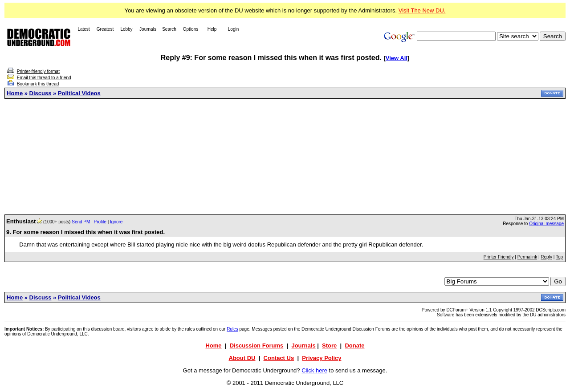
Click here (314, 370)
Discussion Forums (257, 346)
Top (559, 257)
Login (233, 29)
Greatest (105, 29)
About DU (242, 358)
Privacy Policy (322, 358)
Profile (100, 222)
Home (15, 93)
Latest (83, 29)
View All (397, 58)
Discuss (41, 93)
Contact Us (279, 358)
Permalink (527, 257)
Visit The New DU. (422, 10)
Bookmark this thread (38, 84)
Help (212, 29)
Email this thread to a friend (44, 78)
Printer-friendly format (38, 71)
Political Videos (79, 93)
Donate (354, 346)
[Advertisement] (285, 157)
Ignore (116, 222)
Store (329, 346)
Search (169, 29)
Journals (148, 29)
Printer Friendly (499, 257)
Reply (546, 257)
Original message (546, 224)
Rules (232, 329)
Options (191, 29)
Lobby (126, 29)
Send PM (81, 222)
